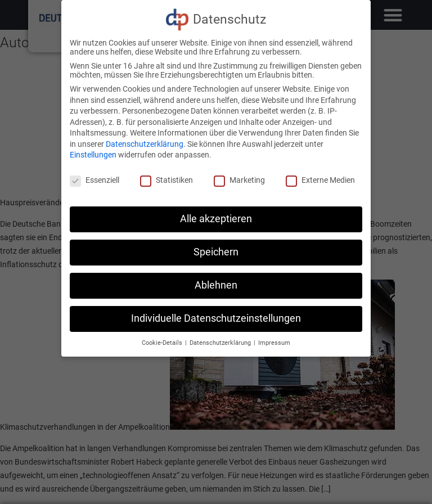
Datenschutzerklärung (145, 144)
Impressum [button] (274, 343)
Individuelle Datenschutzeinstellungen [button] (216, 318)
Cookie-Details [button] (163, 343)
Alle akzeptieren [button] (216, 219)
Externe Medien (320, 180)
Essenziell (94, 180)
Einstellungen (93, 155)
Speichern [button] (216, 252)
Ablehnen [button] (216, 285)
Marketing (239, 180)
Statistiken (166, 180)
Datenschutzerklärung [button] (221, 343)
